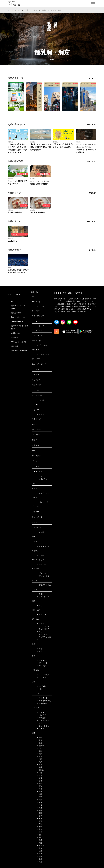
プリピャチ (42, 345)
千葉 (39, 805)
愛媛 (39, 802)
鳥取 (39, 743)
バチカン (41, 718)
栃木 (39, 810)
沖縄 (39, 797)
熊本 (39, 767)
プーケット (42, 663)
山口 (39, 748)
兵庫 (39, 808)
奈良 (39, 824)
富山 (39, 765)
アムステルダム (44, 585)
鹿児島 (40, 746)
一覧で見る (91, 78)
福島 (39, 759)
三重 (39, 854)
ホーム (11, 10)
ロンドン (41, 677)
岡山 (39, 813)
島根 (39, 859)
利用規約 (15, 338)
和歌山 (40, 770)
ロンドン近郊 (43, 675)
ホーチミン (42, 555)
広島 (39, 821)
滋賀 (39, 783)
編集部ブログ (16, 313)
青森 (39, 789)
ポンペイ (41, 715)
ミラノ (40, 723)
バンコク (41, 666)
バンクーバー (43, 502)
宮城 (39, 786)
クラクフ (41, 306)
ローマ (40, 729)
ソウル (40, 606)
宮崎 (39, 756)
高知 (39, 751)
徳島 (39, 738)
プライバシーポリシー (20, 342)
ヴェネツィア (43, 720)
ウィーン (41, 476)
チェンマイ (42, 660)
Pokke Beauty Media (19, 351)
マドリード (42, 698)
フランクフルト (44, 597)
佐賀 (39, 740)
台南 (39, 649)
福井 (39, 762)
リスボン (41, 615)
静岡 (39, 816)
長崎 (39, 856)
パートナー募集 (17, 322)
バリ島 (40, 400)
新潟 (39, 827)
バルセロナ (42, 703)
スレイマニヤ (43, 493)
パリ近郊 (41, 686)
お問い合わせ (16, 333)
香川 (39, 792)
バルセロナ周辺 (44, 701)
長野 (39, 832)
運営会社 (15, 346)
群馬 (39, 840)
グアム (40, 624)
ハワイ (40, 632)
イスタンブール (44, 546)
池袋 (44, 10)
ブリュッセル (43, 576)
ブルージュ (42, 573)
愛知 (39, 835)
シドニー (41, 564)
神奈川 (40, 837)
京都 (39, 848)
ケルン (40, 594)
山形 (39, 773)
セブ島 (40, 532)
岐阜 (39, 778)
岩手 (39, 781)
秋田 (39, 754)
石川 (39, 819)
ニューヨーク (43, 626)
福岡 (39, 794)
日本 (27, 10)
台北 (39, 651)
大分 (39, 800)
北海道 (40, 846)
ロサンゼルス (43, 629)
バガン (40, 414)
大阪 (39, 843)
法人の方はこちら (18, 317)
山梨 (39, 851)
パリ (39, 689)
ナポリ (40, 712)
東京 (35, 10)
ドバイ (40, 326)
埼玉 (39, 775)
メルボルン (42, 479)
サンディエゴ (43, 634)
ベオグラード (43, 354)
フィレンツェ (43, 726)
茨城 (39, 829)
